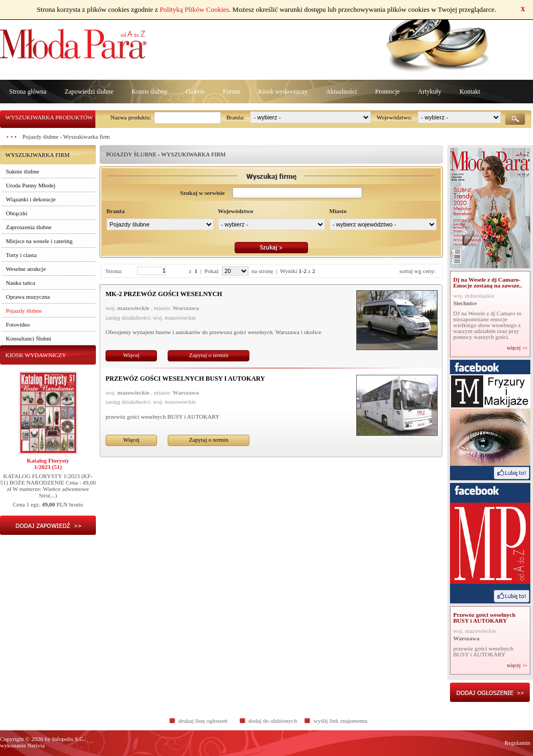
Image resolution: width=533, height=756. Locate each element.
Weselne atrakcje (26, 269)
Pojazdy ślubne (24, 311)
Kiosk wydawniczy (283, 92)
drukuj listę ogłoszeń (203, 721)
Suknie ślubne (22, 171)
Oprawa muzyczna (28, 297)
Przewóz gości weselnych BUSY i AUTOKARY (185, 379)
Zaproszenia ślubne (29, 227)
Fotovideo (18, 324)
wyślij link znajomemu (340, 721)
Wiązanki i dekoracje (31, 199)
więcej (514, 348)
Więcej (132, 355)
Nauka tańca (21, 283)
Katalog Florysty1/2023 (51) (48, 464)
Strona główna (28, 92)
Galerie (195, 92)
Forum (231, 92)
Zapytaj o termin (209, 355)
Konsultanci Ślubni (29, 338)
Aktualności (341, 92)
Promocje (387, 92)
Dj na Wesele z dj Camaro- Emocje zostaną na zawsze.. (488, 282)
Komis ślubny (150, 92)
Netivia (36, 745)
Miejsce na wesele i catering (39, 241)
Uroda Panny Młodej (31, 185)
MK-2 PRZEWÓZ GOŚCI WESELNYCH (164, 294)
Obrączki (17, 213)
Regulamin (517, 743)
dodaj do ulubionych (273, 721)
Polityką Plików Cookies (194, 9)
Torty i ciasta (21, 255)
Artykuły (429, 92)
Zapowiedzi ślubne (89, 92)
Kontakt (470, 92)
